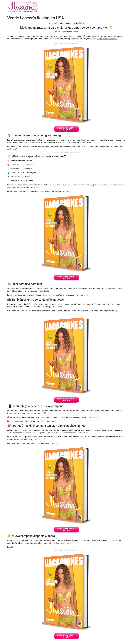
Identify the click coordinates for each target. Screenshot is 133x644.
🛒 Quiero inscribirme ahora (107, 39)
